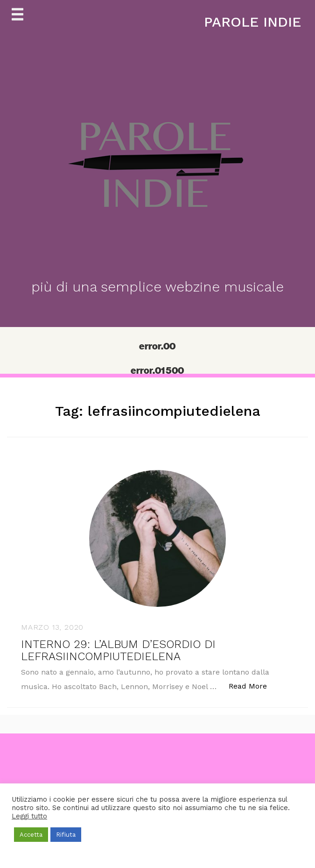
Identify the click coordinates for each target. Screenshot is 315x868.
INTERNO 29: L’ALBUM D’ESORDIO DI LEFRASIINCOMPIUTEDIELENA (118, 650)
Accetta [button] (31, 835)
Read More (253, 686)
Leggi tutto (29, 816)
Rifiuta (66, 835)
